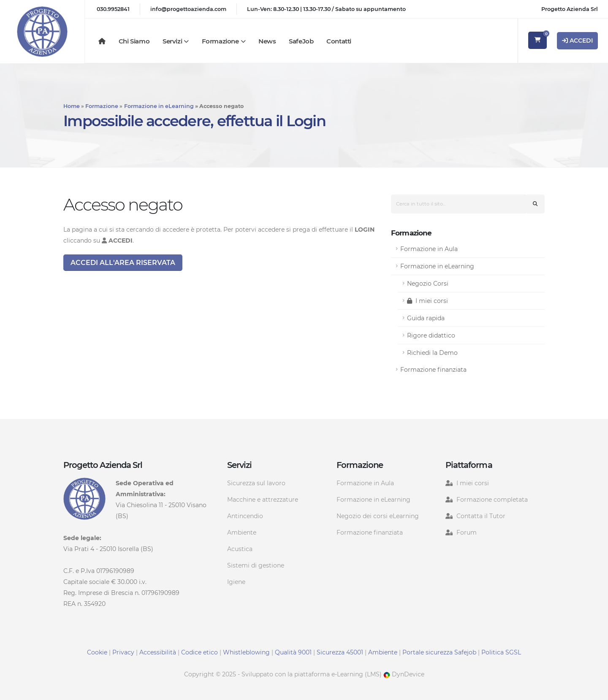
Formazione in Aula (429, 249)
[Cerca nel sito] (535, 204)
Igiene (236, 582)
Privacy (123, 652)
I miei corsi (427, 301)
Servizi (172, 41)
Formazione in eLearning (159, 106)
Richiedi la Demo (432, 353)
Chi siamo (134, 41)
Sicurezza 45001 (340, 652)
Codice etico (199, 652)
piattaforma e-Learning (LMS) (338, 674)
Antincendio (245, 516)
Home (72, 106)
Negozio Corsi (428, 284)
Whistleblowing (246, 652)
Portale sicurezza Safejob (439, 652)
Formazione (220, 41)
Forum (467, 532)
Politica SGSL (501, 652)
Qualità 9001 (293, 652)
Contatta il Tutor (481, 516)
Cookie (97, 652)
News (267, 41)
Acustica (240, 549)
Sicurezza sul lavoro (256, 483)
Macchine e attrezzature (263, 500)
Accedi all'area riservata (123, 263)
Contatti (339, 41)
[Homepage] (102, 41)
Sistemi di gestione (256, 565)
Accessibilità (158, 652)
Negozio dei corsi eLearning (378, 516)
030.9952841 (113, 9)
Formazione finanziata (433, 370)
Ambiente (242, 532)
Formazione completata (492, 500)
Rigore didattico (431, 335)
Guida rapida (426, 318)
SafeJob (301, 41)
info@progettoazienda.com (188, 9)
